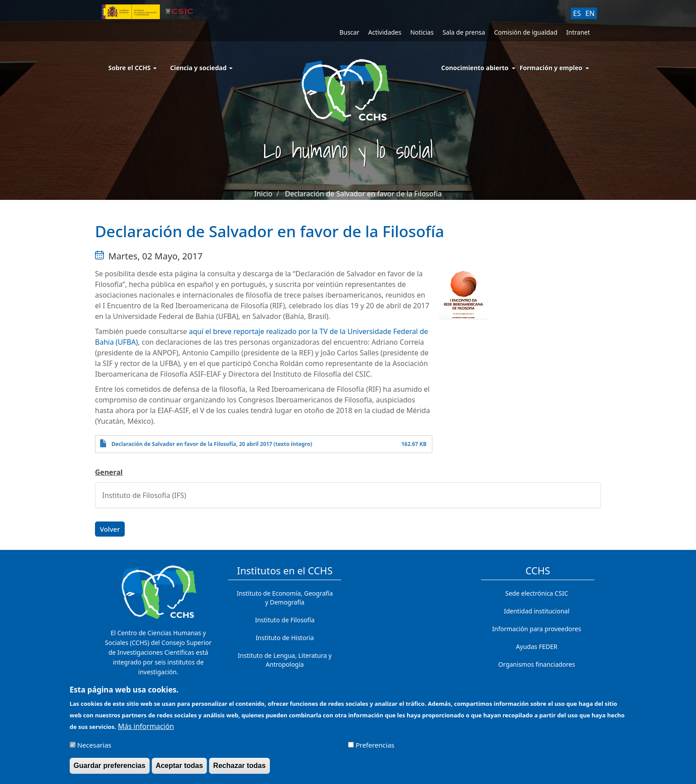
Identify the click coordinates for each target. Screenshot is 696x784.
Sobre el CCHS (132, 68)
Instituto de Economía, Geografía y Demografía (285, 598)
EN (590, 13)
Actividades (385, 32)
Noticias (422, 32)
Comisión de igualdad (526, 32)
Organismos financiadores (537, 664)
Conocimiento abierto (475, 68)
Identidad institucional (537, 611)
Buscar (350, 32)
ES (577, 13)
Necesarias (94, 749)
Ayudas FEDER (536, 647)
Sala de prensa (464, 32)
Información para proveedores (537, 629)
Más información (146, 730)
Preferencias (375, 749)
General (109, 472)
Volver (110, 529)
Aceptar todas (180, 770)
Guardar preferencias (110, 770)
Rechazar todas (239, 770)
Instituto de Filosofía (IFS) (144, 495)
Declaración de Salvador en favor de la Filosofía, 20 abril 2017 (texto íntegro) (212, 444)
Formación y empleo (551, 68)
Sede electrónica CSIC (536, 593)
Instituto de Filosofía (285, 620)
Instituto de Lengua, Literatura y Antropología (285, 660)
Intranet (578, 32)
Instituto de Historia (285, 638)
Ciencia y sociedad (201, 68)
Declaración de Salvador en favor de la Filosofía (363, 194)
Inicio (263, 194)
